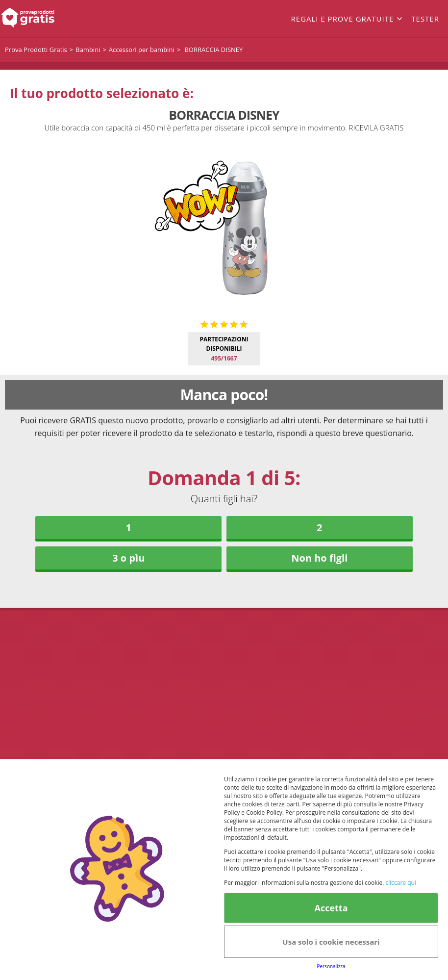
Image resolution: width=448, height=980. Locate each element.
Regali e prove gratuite (342, 19)
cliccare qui (400, 883)
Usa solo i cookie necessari (331, 942)
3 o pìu (128, 558)
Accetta (331, 908)
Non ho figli (319, 558)
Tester (425, 19)
